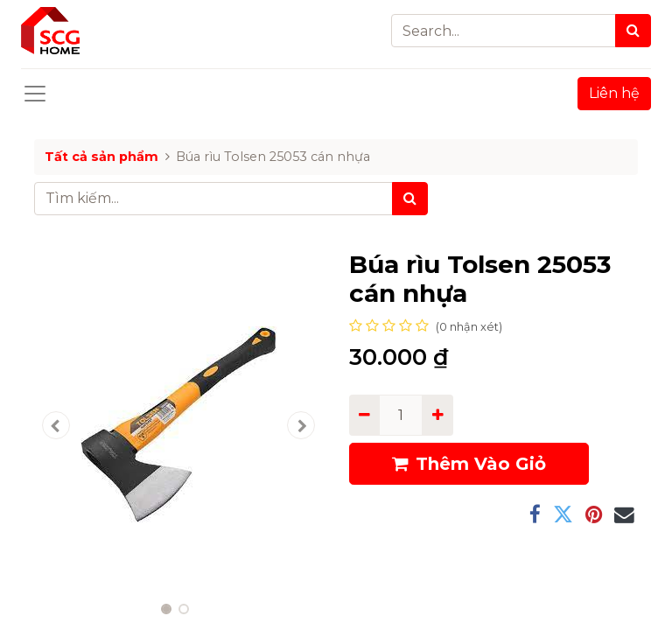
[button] (56, 425)
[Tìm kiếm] (410, 199)
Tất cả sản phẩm (101, 157)
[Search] (633, 31)
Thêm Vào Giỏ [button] (469, 464)
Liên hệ (614, 93)
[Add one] (437, 415)
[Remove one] (364, 415)
